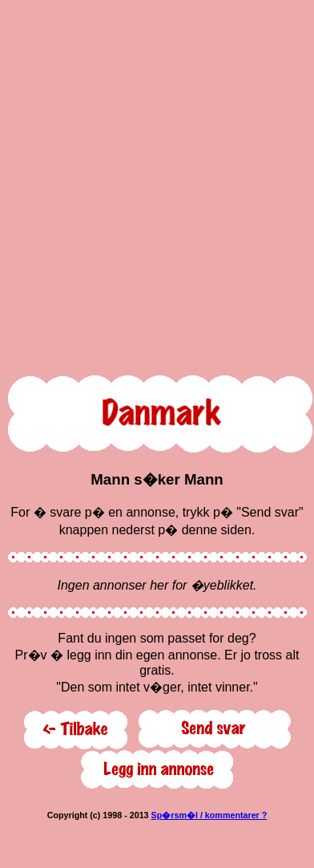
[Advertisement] (154, 184)
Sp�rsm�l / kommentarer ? (209, 815)
